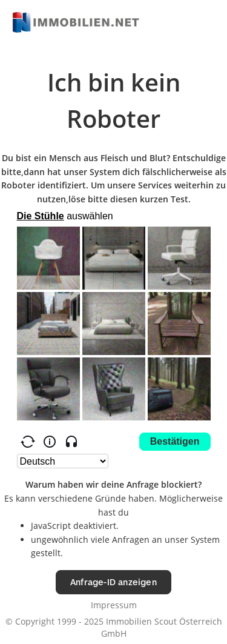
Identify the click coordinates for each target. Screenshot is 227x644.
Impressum (114, 605)
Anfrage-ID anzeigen (113, 582)
